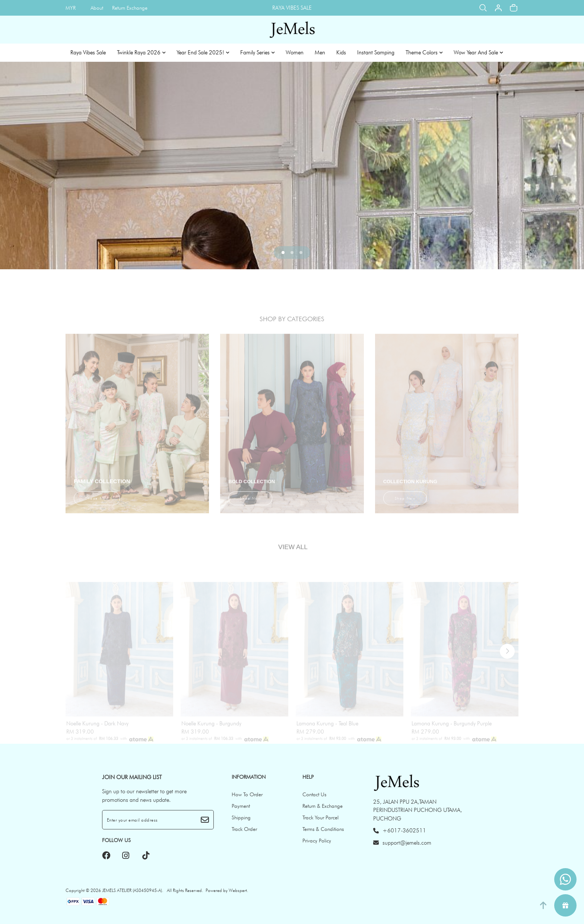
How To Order (247, 794)
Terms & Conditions (323, 829)
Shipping (241, 817)
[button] (283, 253)
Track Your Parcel (320, 817)
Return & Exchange (323, 806)
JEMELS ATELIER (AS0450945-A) (132, 890)
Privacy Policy (317, 841)
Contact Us (314, 794)
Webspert (238, 890)
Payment (241, 806)
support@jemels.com (402, 843)
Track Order (244, 829)
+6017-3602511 (400, 831)
